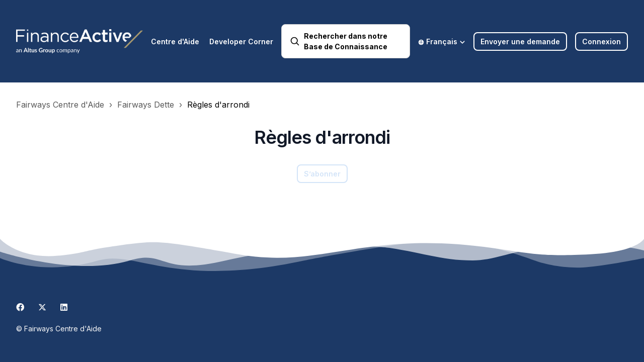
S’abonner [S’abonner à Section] (322, 174)
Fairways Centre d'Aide (60, 105)
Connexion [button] (601, 41)
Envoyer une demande (520, 41)
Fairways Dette (146, 105)
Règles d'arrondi (218, 105)
